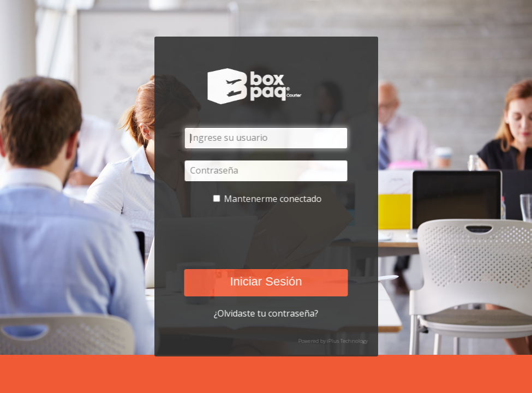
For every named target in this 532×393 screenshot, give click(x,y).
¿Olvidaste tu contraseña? (266, 313)
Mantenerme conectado (273, 199)
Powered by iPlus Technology (333, 341)
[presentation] (265, 237)
